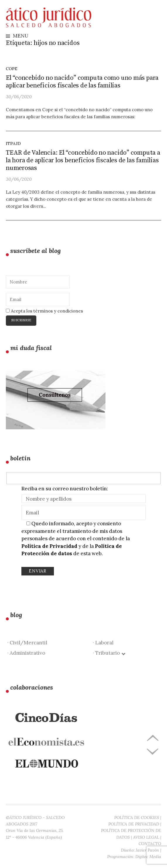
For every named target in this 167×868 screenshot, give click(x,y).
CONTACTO (150, 844)
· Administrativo (26, 653)
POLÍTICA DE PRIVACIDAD (134, 824)
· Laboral (103, 643)
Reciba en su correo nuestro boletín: (65, 489)
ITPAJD (13, 143)
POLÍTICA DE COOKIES (137, 818)
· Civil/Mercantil (27, 643)
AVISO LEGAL (146, 837)
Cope (12, 69)
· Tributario (109, 653)
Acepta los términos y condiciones (44, 311)
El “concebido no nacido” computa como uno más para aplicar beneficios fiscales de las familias (82, 82)
